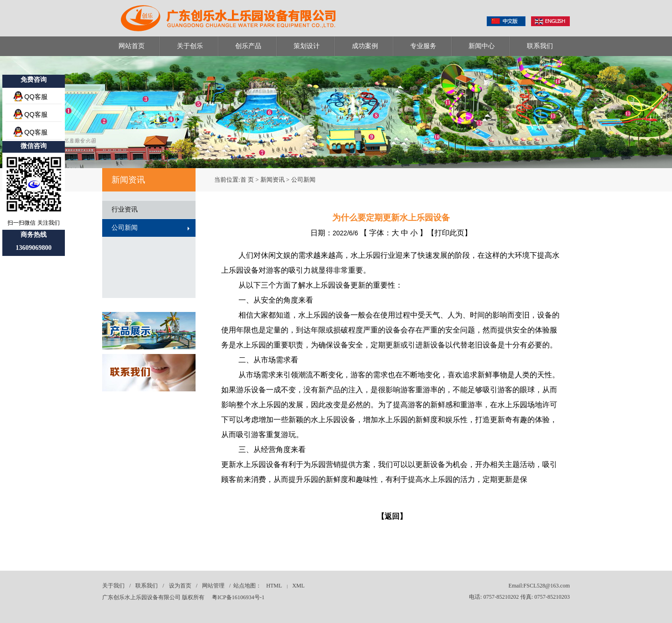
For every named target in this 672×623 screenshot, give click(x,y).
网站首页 (132, 46)
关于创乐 (190, 46)
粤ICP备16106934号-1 (238, 597)
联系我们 (540, 46)
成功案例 (365, 46)
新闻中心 (482, 46)
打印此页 (449, 233)
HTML (274, 586)
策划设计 (307, 46)
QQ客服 (36, 97)
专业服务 (423, 46)
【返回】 (392, 516)
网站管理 (213, 586)
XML (298, 586)
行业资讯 (125, 209)
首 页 (247, 180)
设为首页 (180, 586)
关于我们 (113, 586)
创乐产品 (248, 46)
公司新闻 (125, 228)
